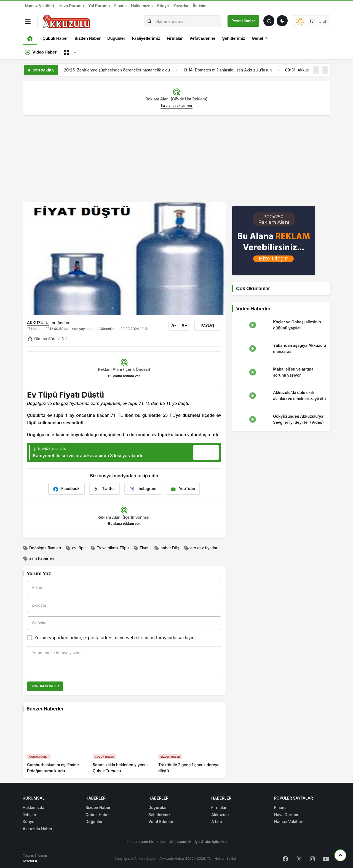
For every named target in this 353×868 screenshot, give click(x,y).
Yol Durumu (99, 6)
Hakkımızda (142, 6)
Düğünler (116, 38)
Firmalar (175, 38)
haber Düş (167, 548)
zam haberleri (38, 559)
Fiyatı (141, 548)
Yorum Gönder (45, 686)
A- (174, 326)
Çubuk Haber (55, 38)
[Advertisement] (176, 159)
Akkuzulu (220, 815)
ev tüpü (75, 548)
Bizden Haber (88, 38)
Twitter (105, 489)
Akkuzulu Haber (38, 829)
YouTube (183, 489)
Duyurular (158, 807)
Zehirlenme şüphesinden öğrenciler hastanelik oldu (123, 70)
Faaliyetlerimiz (146, 38)
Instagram (143, 489)
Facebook (66, 489)
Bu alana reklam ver (176, 106)
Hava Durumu (71, 6)
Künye (163, 6)
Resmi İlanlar (243, 21)
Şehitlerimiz (234, 38)
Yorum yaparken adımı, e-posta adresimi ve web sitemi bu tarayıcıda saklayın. (115, 638)
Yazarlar (181, 6)
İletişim (200, 6)
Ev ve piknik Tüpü (109, 548)
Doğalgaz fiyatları (42, 548)
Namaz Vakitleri (39, 6)
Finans (120, 6)
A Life (217, 822)
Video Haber (41, 52)
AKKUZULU (38, 323)
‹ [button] (316, 70)
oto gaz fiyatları (201, 548)
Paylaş (208, 325)
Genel (257, 38)
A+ (184, 326)
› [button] (325, 70)
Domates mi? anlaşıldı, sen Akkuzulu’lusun (233, 70)
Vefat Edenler (202, 38)
